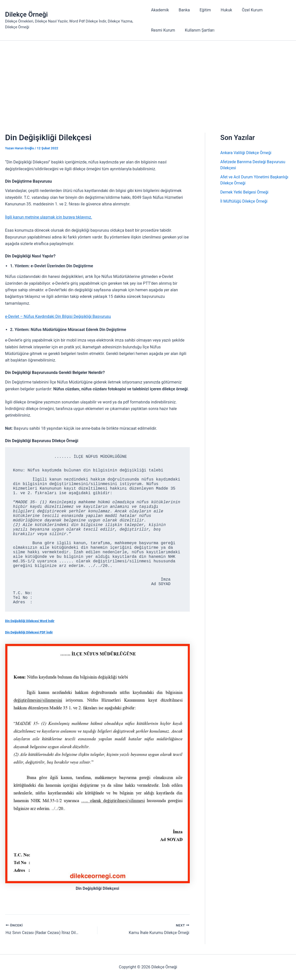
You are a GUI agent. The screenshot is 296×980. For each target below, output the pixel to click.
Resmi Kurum (163, 30)
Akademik (160, 10)
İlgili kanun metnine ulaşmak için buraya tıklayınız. (50, 217)
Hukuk (221, 10)
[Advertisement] (148, 79)
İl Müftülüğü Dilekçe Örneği (244, 201)
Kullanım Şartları (198, 30)
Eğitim (202, 10)
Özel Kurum (246, 10)
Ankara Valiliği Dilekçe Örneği (246, 153)
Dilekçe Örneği (26, 14)
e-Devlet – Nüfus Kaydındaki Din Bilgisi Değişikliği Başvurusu (59, 316)
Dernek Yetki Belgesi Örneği (245, 192)
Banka (182, 10)
